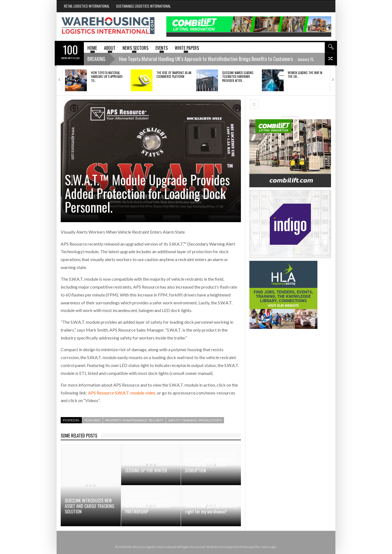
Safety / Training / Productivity (195, 420)
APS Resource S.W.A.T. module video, (122, 393)
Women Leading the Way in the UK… (305, 75)
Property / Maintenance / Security (134, 420)
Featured (92, 420)
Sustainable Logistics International (143, 6)
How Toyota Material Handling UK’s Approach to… (107, 77)
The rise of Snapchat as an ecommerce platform (174, 75)
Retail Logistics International (87, 6)
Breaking (96, 59)
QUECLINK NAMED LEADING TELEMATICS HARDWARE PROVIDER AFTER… (238, 77)
